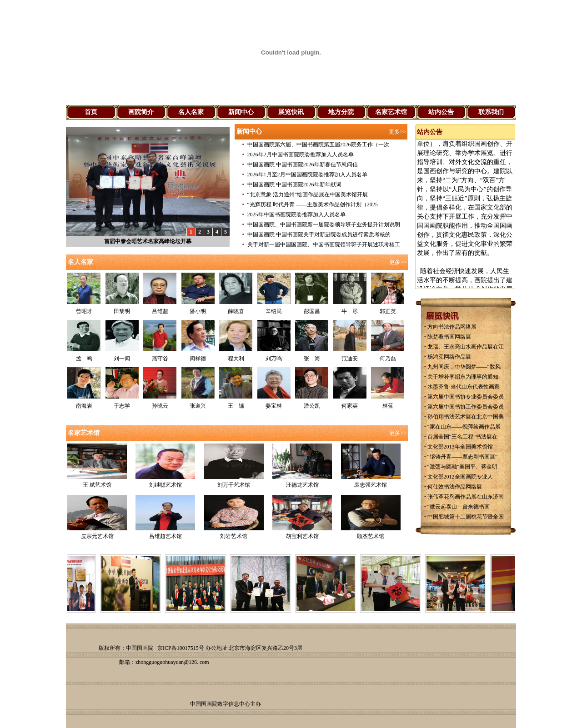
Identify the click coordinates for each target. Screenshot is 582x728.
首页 (91, 112)
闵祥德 (198, 359)
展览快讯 (291, 112)
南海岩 (84, 406)
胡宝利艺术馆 (302, 536)
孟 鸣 (84, 359)
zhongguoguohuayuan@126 (166, 662)
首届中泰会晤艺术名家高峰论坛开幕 (148, 241)
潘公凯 (312, 406)
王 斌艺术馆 (97, 485)
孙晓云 (160, 406)
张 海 (312, 359)
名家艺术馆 (391, 112)
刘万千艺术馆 (234, 485)
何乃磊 (388, 359)
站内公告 (441, 112)
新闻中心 (241, 112)
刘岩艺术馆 (234, 536)
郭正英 (388, 311)
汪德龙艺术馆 (302, 485)
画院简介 (141, 112)
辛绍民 (274, 311)
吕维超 (160, 311)
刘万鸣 (274, 359)
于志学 (122, 406)
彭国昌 (312, 311)
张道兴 (198, 406)
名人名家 (191, 112)
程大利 (236, 359)
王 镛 (236, 406)
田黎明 (122, 311)
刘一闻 (122, 359)
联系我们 (491, 112)
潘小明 (198, 311)
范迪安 (350, 359)
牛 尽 (350, 311)
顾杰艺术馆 (371, 536)
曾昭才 (84, 311)
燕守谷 (160, 359)
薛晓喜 (236, 311)
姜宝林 (274, 406)
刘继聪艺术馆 (166, 485)
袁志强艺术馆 (371, 485)
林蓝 (388, 406)
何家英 (350, 406)
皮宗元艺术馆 (97, 536)
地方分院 (341, 112)
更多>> (397, 132)
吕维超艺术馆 (166, 536)
